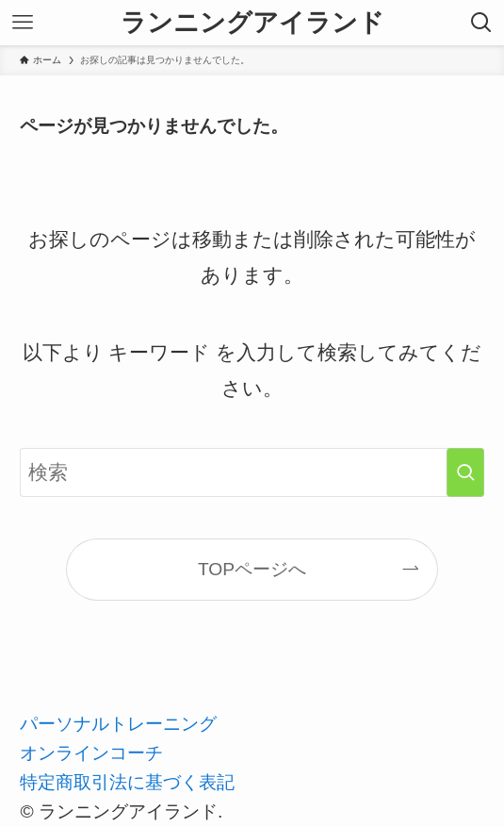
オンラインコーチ (91, 753)
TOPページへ (252, 569)
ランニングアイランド (252, 23)
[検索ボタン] (481, 23)
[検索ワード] (252, 473)
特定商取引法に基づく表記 (127, 782)
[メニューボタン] (23, 23)
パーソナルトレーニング (118, 724)
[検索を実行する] (465, 473)
